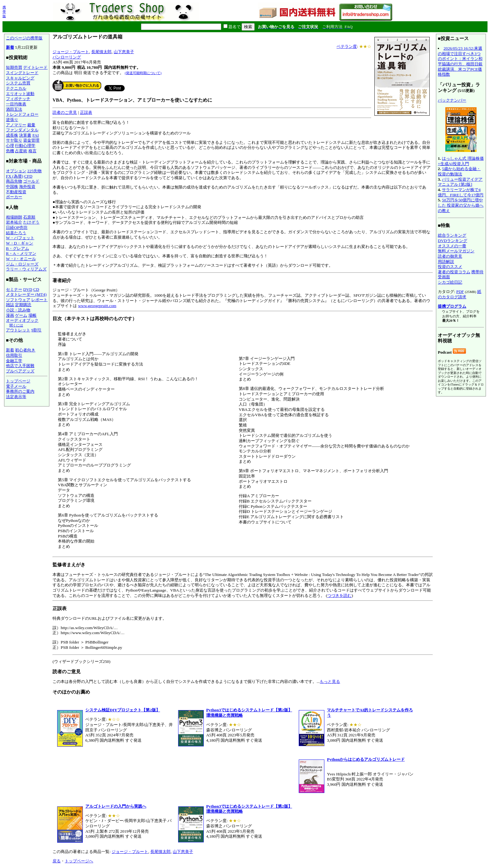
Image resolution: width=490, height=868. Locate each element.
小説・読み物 (18, 310)
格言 (32, 151)
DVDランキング (452, 241)
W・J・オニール (21, 259)
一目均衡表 (16, 104)
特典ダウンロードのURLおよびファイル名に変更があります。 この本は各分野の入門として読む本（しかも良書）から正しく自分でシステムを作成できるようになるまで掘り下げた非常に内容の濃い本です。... (243, 645)
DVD (28, 289)
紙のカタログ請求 (460, 294)
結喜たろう (16, 233)
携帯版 (4, 12)
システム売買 (18, 83)
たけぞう (31, 222)
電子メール (16, 386)
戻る (57, 861)
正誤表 (86, 112)
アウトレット (18, 330)
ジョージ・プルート (71, 52)
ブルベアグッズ (20, 371)
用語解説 (446, 262)
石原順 (29, 217)
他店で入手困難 (20, 366)
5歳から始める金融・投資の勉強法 (459, 171)
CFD (28, 176)
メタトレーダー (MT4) (26, 294)
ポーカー (14, 197)
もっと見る (330, 681)
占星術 (21, 151)
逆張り (12, 120)
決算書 (25, 135)
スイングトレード (22, 73)
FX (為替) (15, 176)
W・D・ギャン (20, 243)
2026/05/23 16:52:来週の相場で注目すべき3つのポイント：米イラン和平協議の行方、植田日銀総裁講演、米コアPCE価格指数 (460, 61)
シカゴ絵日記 (450, 282)
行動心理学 (25, 146)
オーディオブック (22, 320)
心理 (10, 146)
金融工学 (14, 361)
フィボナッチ (18, 99)
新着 (10, 47)
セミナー (14, 289)
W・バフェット (20, 238)
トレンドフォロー (22, 114)
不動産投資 (16, 192)
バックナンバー (452, 100)
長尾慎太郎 (101, 52)
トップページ (18, 381)
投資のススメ (450, 267)
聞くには (16, 325)
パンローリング (67, 57)
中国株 (12, 187)
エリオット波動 (20, 94)
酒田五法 (14, 109)
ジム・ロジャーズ (22, 264)
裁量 (31, 125)
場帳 (32, 315)
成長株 (12, 135)
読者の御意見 (450, 256)
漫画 (10, 315)
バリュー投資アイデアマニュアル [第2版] (460, 182)
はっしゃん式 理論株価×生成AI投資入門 (461, 161)
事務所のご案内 (20, 391)
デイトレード (35, 67)
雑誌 (10, 305)
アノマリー (16, 125)
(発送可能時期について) (143, 73)
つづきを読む (339, 595)
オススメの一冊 (452, 246)
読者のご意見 (65, 112)
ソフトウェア (18, 300)
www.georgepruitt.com (97, 306)
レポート (39, 300)
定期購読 (23, 305)
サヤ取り (14, 140)
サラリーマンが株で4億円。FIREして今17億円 (461, 192)
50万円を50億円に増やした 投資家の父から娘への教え (461, 205)
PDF (460, 292)
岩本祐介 (14, 222)
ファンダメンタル (22, 130)
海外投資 (27, 187)
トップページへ (79, 861)
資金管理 (31, 140)
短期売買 (14, 67)
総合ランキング (452, 235)
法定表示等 (16, 397)
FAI (36, 135)
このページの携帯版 (24, 38)
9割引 (36, 330)
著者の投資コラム (454, 272)
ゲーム (21, 315)
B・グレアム (17, 248)
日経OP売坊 (17, 227)
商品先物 (14, 181)
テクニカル (16, 88)
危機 (10, 151)
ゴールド (31, 181)
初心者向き (25, 350)
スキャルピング (20, 78)
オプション (16, 171)
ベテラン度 (347, 46)
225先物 (34, 171)
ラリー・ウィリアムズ (26, 269)
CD (36, 289)
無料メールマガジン (456, 251)
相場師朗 (14, 217)
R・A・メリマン (21, 253)
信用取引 (14, 355)
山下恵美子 (124, 52)
